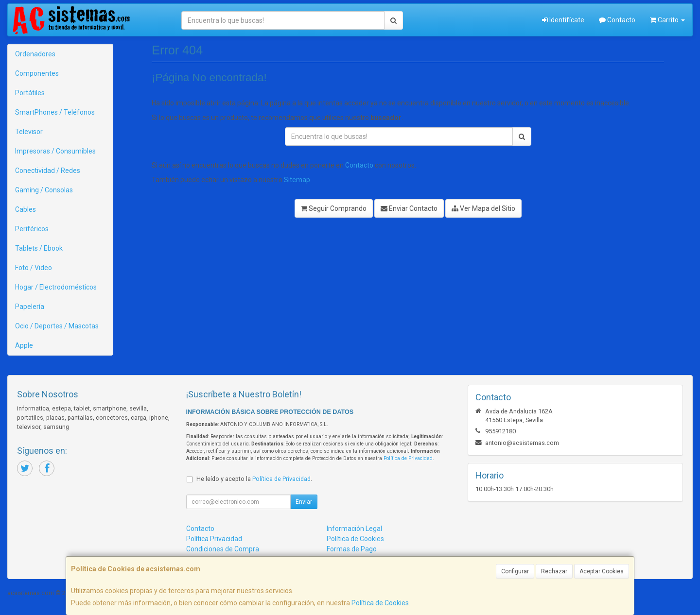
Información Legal (354, 529)
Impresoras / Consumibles (55, 151)
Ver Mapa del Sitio (483, 208)
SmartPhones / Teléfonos (55, 112)
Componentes (37, 73)
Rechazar (554, 571)
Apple (24, 345)
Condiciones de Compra (223, 549)
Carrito (667, 20)
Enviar (304, 502)
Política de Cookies (380, 603)
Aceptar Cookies (602, 571)
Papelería (30, 307)
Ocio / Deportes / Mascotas (57, 326)
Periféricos (32, 229)
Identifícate (563, 20)
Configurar (515, 571)
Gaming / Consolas (44, 190)
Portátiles (30, 93)
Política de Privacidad (408, 458)
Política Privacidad (214, 539)
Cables (26, 209)
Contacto (617, 20)
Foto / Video (34, 268)
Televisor (29, 132)
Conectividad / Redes (48, 171)
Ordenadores (35, 54)
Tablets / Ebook (39, 248)
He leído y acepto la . (254, 479)
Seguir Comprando (334, 208)
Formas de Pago (352, 549)
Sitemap (297, 180)
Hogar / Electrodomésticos (56, 287)
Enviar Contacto (409, 208)
